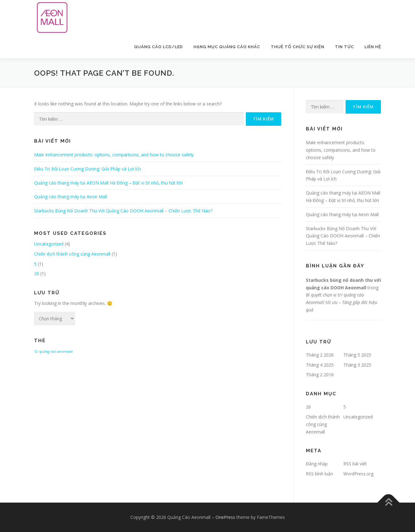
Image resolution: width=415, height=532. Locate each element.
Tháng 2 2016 (320, 375)
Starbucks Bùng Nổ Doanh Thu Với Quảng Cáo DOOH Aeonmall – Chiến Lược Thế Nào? (123, 211)
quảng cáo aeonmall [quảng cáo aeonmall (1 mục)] (56, 352)
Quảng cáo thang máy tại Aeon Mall (71, 197)
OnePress (225, 517)
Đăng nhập (317, 464)
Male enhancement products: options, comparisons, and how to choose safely (114, 155)
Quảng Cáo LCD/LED (159, 47)
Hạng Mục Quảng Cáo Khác (227, 47)
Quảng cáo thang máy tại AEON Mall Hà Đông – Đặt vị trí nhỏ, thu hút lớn (109, 183)
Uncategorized (49, 244)
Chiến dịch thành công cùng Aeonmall (72, 254)
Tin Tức (344, 47)
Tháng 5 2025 (357, 355)
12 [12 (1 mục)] (36, 352)
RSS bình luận (319, 474)
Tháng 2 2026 (320, 355)
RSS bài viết (355, 464)
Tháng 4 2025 (320, 365)
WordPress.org (358, 474)
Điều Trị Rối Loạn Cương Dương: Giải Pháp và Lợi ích (87, 169)
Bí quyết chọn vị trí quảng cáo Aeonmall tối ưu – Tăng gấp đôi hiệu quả (342, 302)
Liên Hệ (373, 47)
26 (37, 274)
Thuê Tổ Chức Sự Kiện (298, 47)
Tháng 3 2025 (357, 365)
